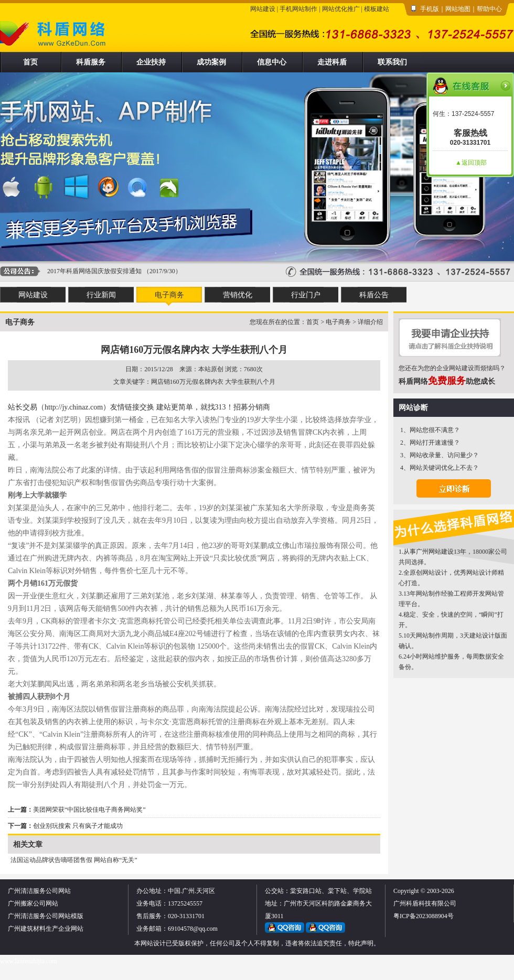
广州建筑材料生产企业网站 (46, 929)
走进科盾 (332, 62)
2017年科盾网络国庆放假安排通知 (94, 271)
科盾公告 (374, 295)
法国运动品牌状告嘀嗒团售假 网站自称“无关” (74, 860)
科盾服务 (91, 62)
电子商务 (169, 295)
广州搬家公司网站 (33, 903)
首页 (30, 62)
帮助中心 (489, 9)
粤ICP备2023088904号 (424, 916)
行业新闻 (101, 295)
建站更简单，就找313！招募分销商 (213, 407)
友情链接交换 (132, 407)
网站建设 (263, 9)
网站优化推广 (341, 9)
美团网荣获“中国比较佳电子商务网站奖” (89, 810)
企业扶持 (151, 62)
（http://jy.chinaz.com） (74, 407)
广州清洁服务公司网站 (39, 891)
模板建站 (377, 9)
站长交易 (23, 407)
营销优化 (238, 295)
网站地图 (458, 9)
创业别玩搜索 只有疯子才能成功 (78, 826)
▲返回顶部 (471, 163)
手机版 (430, 9)
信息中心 (272, 62)
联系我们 (392, 62)
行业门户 (306, 295)
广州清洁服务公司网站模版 (46, 916)
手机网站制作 (298, 9)
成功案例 (211, 62)
